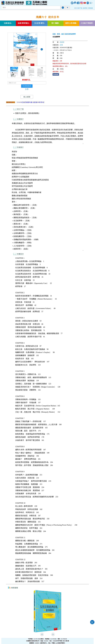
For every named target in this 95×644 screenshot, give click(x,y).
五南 (61, 45)
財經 (66, 34)
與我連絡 (91, 8)
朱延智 (62, 42)
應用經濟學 (72, 34)
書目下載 (80, 8)
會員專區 (85, 8)
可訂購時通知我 (27, 86)
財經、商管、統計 (58, 34)
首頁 (76, 8)
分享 (27, 89)
